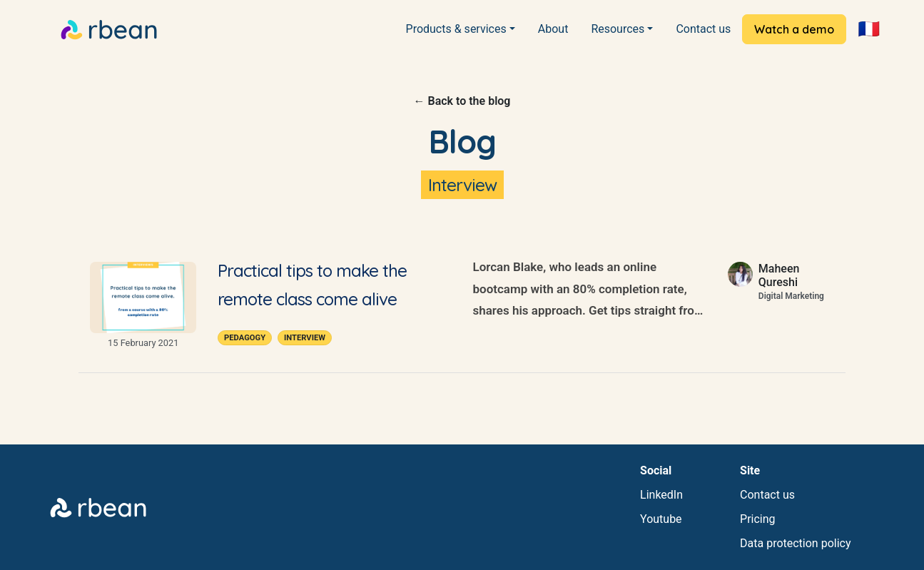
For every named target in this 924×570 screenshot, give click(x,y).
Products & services (456, 29)
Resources (618, 29)
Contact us (703, 29)
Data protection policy (795, 543)
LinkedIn (661, 495)
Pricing (758, 519)
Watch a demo (794, 29)
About (553, 29)
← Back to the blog (462, 101)
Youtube (661, 519)
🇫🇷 (869, 29)
